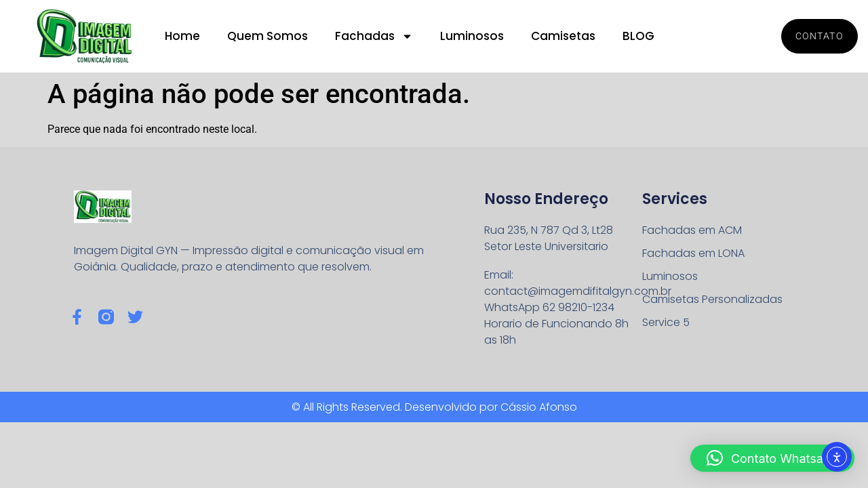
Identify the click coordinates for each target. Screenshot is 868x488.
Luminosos (472, 36)
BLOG (638, 36)
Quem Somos (268, 36)
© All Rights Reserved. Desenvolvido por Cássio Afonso (434, 407)
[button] (772, 458)
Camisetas (563, 36)
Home (182, 36)
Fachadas (374, 36)
